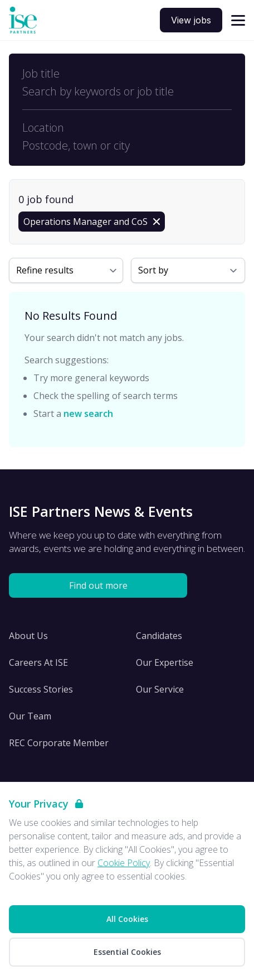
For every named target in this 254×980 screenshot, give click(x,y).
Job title (41, 74)
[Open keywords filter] (127, 92)
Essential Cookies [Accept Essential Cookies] (127, 952)
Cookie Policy (124, 863)
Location (43, 128)
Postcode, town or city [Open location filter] (76, 146)
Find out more (98, 585)
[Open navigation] (238, 20)
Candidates (159, 636)
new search (88, 414)
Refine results (45, 270)
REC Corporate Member (59, 743)
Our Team (30, 716)
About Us (28, 636)
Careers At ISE (38, 662)
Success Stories (41, 689)
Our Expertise (165, 662)
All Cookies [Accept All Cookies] (127, 919)
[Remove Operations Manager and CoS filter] (92, 222)
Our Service (160, 689)
